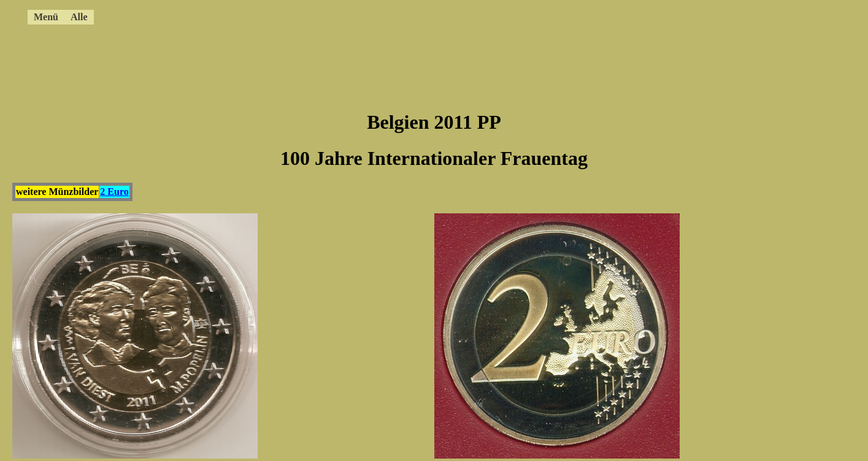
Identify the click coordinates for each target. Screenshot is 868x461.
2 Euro (114, 192)
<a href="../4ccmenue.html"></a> (402, 15)
